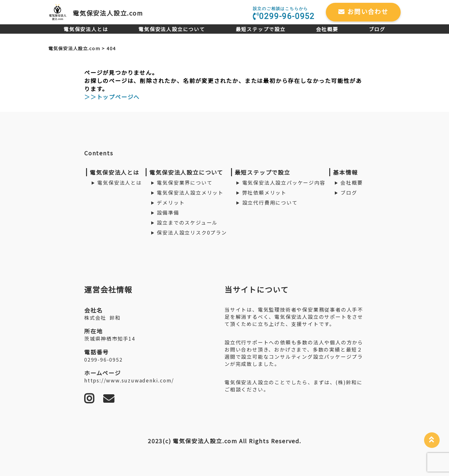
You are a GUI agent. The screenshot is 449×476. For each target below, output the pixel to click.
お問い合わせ (363, 11)
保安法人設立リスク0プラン (192, 233)
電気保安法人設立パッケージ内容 (284, 183)
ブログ (377, 29)
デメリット (171, 203)
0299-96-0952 (284, 14)
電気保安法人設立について (172, 29)
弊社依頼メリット (264, 193)
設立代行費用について (270, 203)
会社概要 (327, 29)
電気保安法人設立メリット (190, 193)
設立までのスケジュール (187, 223)
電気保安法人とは (86, 29)
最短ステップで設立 (261, 29)
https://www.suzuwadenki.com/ (129, 380)
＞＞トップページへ (112, 97)
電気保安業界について (185, 183)
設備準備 (168, 213)
